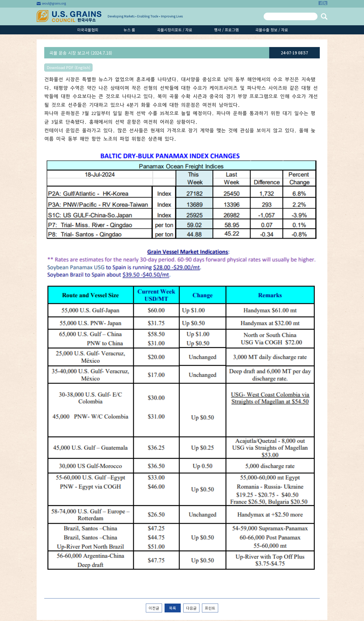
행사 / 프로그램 (226, 30)
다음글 (191, 424)
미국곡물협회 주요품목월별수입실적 (132, 488)
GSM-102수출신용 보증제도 (256, 534)
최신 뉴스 (122, 475)
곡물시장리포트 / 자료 (175, 30)
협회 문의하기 (59, 490)
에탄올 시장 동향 (187, 505)
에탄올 (247, 527)
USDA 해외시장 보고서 (192, 511)
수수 (245, 512)
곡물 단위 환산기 (61, 495)
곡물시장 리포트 (187, 470)
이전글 (154, 424)
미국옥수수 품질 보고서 (192, 500)
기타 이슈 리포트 (187, 521)
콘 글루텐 (249, 522)
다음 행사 (250, 465)
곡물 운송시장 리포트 (191, 516)
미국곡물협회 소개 (62, 465)
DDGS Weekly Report (193, 490)
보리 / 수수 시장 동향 (191, 495)
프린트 (210, 424)
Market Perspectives (192, 475)
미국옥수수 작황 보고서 (192, 485)
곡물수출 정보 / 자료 (272, 30)
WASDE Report (188, 480)
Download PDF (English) (69, 67)
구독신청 (55, 500)
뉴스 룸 (129, 30)
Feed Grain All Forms (193, 465)
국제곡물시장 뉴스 (128, 465)
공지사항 (55, 485)
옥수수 (247, 501)
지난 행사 (250, 470)
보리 (245, 506)
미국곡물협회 (88, 30)
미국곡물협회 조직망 (64, 470)
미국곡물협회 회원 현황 (66, 480)
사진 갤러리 (252, 480)
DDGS (247, 517)
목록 (173, 424)
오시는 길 (56, 475)
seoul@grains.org (54, 3)
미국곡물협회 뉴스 (128, 480)
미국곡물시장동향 (128, 470)
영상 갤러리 (252, 475)
